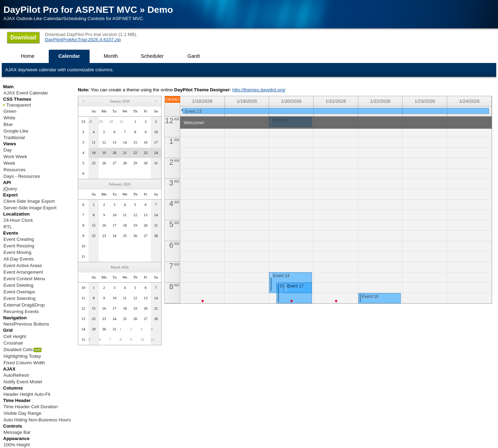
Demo (160, 10)
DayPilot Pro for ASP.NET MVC (70, 10)
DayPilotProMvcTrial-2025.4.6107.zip (83, 40)
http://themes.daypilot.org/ (259, 90)
